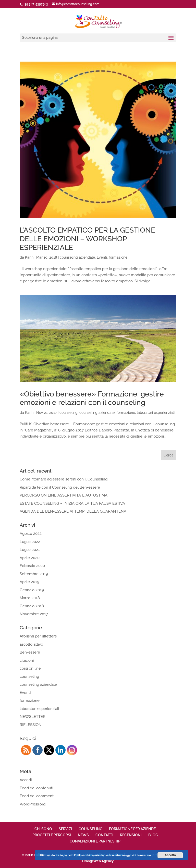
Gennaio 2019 (32, 590)
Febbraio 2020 (32, 566)
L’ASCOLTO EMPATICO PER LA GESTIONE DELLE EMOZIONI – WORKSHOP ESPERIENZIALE (87, 239)
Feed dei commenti (37, 796)
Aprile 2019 (29, 582)
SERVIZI (65, 829)
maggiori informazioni (137, 855)
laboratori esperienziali (156, 413)
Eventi (102, 257)
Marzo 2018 (30, 598)
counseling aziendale (77, 257)
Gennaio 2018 (32, 606)
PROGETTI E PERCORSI (52, 835)
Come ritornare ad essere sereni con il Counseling (64, 479)
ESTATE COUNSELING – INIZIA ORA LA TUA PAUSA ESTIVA (72, 503)
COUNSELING (90, 829)
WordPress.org (33, 804)
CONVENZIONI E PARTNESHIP (95, 841)
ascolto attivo (31, 644)
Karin (29, 257)
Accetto (170, 855)
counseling (69, 413)
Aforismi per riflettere (38, 636)
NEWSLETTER (33, 717)
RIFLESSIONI (31, 725)
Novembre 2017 (34, 614)
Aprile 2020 (30, 558)
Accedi (26, 780)
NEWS (83, 835)
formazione (118, 257)
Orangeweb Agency (98, 861)
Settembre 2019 (34, 574)
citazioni (27, 660)
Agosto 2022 (31, 534)
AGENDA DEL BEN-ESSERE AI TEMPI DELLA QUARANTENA (73, 511)
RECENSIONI (131, 835)
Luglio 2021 (30, 550)
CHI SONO (43, 829)
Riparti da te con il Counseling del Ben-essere (60, 487)
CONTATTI (104, 835)
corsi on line (30, 668)
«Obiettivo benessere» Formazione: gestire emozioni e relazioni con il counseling (92, 398)
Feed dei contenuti (36, 788)
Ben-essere (30, 652)
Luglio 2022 (30, 542)
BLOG (153, 835)
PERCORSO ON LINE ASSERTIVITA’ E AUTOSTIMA (64, 495)
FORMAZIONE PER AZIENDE (132, 829)
